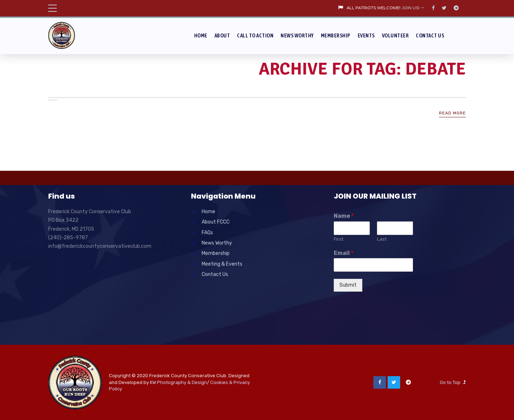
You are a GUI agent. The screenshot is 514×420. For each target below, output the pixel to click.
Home (201, 35)
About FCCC (216, 222)
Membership (336, 35)
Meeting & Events (222, 264)
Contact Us (430, 35)
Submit (348, 285)
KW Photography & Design (178, 382)
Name (344, 216)
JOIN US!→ (413, 8)
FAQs (207, 233)
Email (344, 253)
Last (382, 239)
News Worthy (297, 35)
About (222, 35)
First (339, 239)
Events (366, 35)
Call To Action (255, 35)
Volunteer (395, 35)
